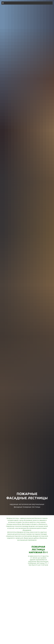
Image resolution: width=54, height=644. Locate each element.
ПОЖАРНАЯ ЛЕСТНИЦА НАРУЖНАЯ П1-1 (38, 550)
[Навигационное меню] (3, 3)
